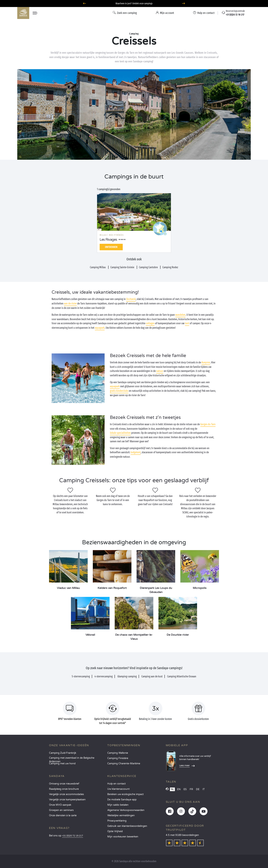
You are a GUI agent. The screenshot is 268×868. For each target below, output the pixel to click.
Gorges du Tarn (208, 424)
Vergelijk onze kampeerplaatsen (67, 800)
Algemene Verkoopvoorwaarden (126, 810)
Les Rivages (108, 240)
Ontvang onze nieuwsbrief (64, 784)
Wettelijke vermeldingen (121, 815)
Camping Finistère (118, 758)
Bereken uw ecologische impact (125, 794)
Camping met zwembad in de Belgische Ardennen (72, 759)
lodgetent (136, 452)
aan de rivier (70, 303)
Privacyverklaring (117, 821)
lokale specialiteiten (120, 433)
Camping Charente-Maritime (124, 764)
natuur (160, 371)
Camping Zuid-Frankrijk (63, 753)
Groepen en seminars (61, 810)
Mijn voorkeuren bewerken (123, 837)
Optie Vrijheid (115, 831)
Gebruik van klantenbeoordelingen (127, 826)
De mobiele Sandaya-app (122, 800)
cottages (150, 323)
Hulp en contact (116, 784)
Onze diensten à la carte (63, 815)
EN (179, 789)
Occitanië (131, 299)
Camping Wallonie (118, 753)
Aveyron (206, 362)
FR (191, 789)
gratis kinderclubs (119, 391)
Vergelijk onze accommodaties (66, 794)
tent (187, 323)
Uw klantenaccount (118, 789)
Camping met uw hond (62, 764)
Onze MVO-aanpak (60, 805)
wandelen (180, 315)
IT (204, 789)
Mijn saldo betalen (118, 805)
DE (198, 789)
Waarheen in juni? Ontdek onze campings (134, 4)
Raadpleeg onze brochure (64, 789)
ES (185, 789)
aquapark (100, 328)
